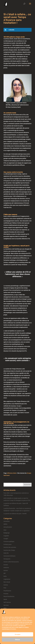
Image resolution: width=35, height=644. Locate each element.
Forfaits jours (8, 544)
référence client (12, 473)
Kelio (5, 576)
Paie (5, 588)
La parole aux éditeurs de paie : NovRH (15, 514)
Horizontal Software (9, 556)
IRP (5, 573)
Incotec (6, 565)
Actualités (7, 521)
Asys (5, 530)
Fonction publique (9, 541)
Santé (5, 599)
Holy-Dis (6, 553)
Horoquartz (7, 559)
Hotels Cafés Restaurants (11, 562)
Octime (6, 585)
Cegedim (6, 536)
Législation (7, 579)
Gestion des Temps (9, 550)
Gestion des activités (10, 547)
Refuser (17, 640)
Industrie (6, 568)
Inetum (6, 570)
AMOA (5, 524)
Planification (7, 591)
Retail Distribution (9, 596)
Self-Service (7, 602)
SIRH (5, 608)
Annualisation (8, 527)
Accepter (18, 634)
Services (6, 605)
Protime (6, 594)
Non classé (7, 582)
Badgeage (7, 533)
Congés (6, 539)
